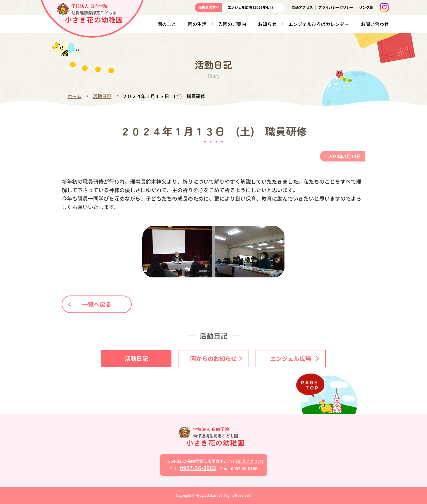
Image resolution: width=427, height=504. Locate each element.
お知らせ (267, 24)
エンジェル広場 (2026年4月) (250, 7)
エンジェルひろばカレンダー (319, 24)
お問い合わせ (375, 24)
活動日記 (102, 96)
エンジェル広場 (294, 358)
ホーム (74, 96)
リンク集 (366, 7)
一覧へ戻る (90, 304)
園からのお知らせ (216, 358)
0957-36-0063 (198, 468)
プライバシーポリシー (336, 7)
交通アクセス (302, 7)
